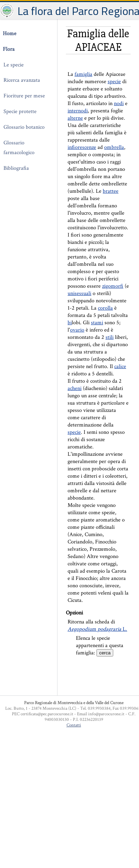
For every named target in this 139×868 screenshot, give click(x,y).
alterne (75, 118)
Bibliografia (16, 168)
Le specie (14, 65)
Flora (9, 49)
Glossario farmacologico (19, 148)
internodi (78, 111)
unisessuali (79, 293)
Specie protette (20, 112)
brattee (111, 191)
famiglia (83, 74)
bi (70, 323)
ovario (77, 330)
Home (10, 34)
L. (97, 629)
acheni (75, 388)
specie (114, 82)
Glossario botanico (24, 127)
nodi (119, 103)
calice (120, 367)
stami (97, 323)
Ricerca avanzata (22, 80)
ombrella (114, 147)
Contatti (74, 725)
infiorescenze (82, 147)
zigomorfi (113, 286)
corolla (105, 308)
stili (110, 337)
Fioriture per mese (24, 96)
